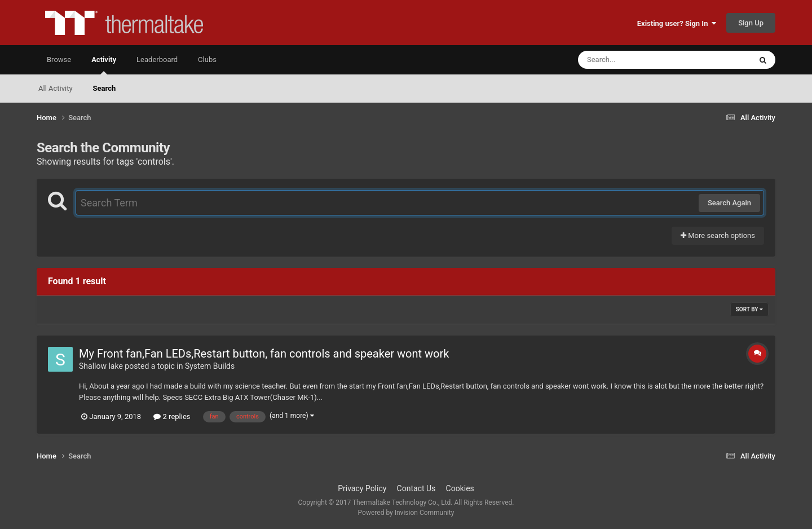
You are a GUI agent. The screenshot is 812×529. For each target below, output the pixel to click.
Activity (104, 65)
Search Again (729, 203)
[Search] (636, 60)
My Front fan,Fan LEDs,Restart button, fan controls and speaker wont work (264, 354)
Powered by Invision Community (406, 513)
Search (105, 88)
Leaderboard (157, 59)
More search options (718, 235)
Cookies (460, 488)
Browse (59, 59)
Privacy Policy (362, 488)
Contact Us (416, 488)
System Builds (210, 366)
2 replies (172, 416)
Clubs (207, 59)
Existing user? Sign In (677, 23)
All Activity (56, 88)
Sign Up (751, 23)
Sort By (749, 309)
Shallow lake (101, 366)
